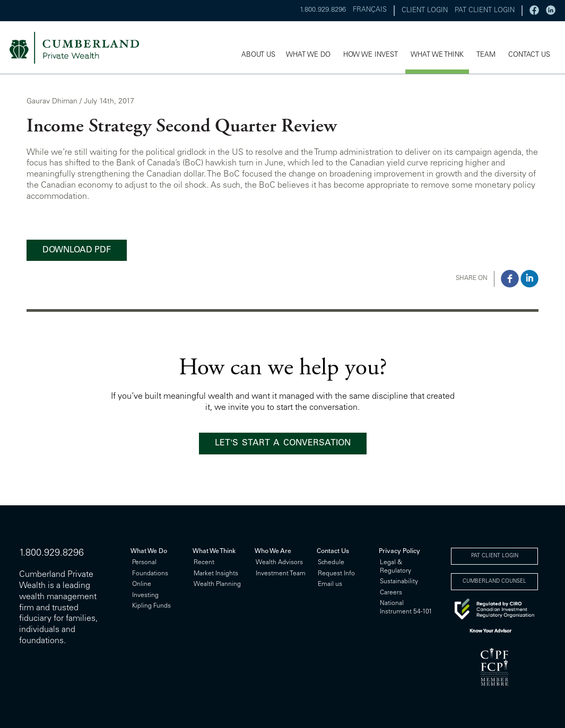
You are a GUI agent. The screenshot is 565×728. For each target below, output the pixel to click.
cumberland (81, 48)
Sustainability (399, 582)
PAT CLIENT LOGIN (485, 11)
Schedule (331, 563)
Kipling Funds (151, 606)
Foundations (150, 574)
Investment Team (281, 574)
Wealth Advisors (279, 563)
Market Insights (216, 574)
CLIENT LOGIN (425, 11)
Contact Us (333, 551)
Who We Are (273, 551)
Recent (204, 563)
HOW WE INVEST (371, 55)
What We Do (149, 551)
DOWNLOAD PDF (77, 250)
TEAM (486, 55)
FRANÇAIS (370, 10)
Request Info (336, 574)
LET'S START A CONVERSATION (283, 443)
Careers (391, 593)
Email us (330, 584)
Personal (144, 563)
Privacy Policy (399, 551)
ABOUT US (258, 55)
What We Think (214, 551)
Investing (145, 595)
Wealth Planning (217, 584)
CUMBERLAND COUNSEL (494, 582)
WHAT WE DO (308, 55)
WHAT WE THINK (437, 55)
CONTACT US (529, 55)
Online (142, 584)
